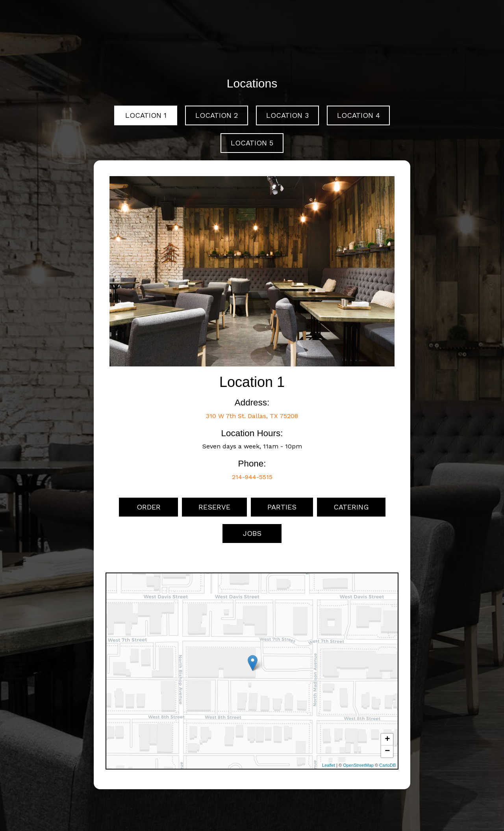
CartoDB (387, 765)
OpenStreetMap (358, 765)
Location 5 (252, 143)
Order (148, 507)
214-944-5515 (252, 477)
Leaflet (329, 765)
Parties (282, 507)
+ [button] (387, 740)
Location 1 (146, 115)
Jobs (252, 533)
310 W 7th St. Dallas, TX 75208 (252, 416)
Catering (351, 507)
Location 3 (287, 115)
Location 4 (359, 115)
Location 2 (217, 115)
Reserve (214, 507)
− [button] (387, 751)
